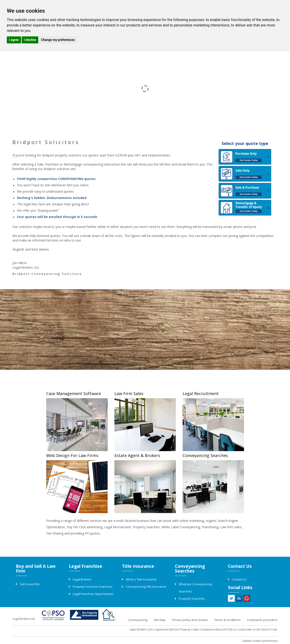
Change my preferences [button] (58, 40)
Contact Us (239, 579)
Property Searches (192, 599)
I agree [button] (14, 40)
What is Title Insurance (141, 579)
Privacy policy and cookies (190, 620)
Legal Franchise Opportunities (93, 594)
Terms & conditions (227, 620)
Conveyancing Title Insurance (146, 587)
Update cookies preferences (260, 641)
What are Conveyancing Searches (195, 588)
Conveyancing (138, 620)
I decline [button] (30, 40)
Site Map (160, 620)
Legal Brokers (82, 579)
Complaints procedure (262, 620)
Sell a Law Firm (30, 584)
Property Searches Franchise (93, 587)
